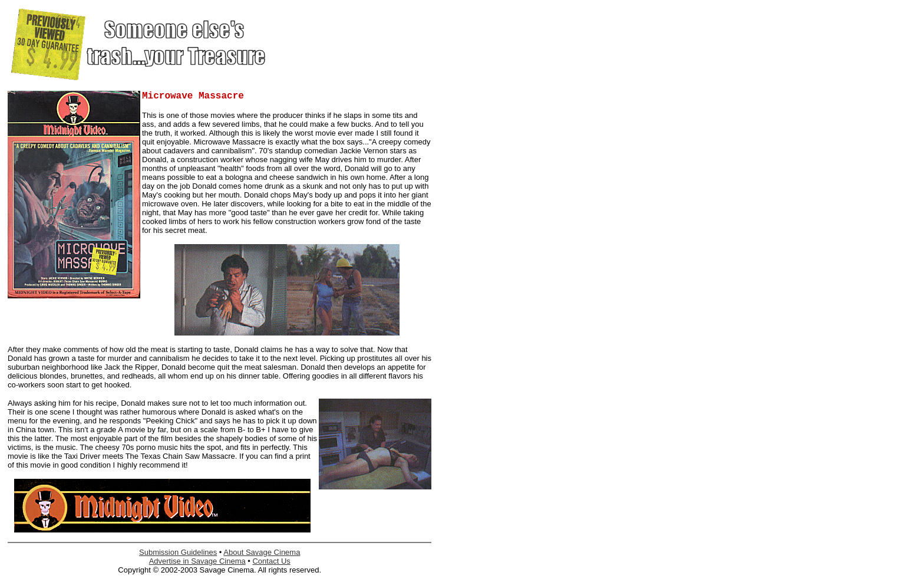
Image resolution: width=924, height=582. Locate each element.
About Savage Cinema (262, 552)
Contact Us (271, 561)
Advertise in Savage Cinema (197, 561)
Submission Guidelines (178, 552)
